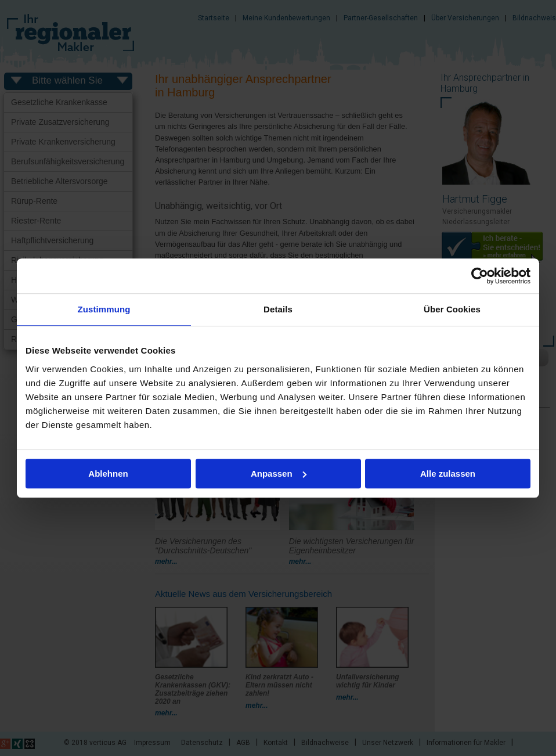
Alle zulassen (448, 474)
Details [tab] (278, 309)
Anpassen (279, 474)
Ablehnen (108, 474)
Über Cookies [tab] (452, 309)
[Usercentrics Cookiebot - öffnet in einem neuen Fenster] (480, 276)
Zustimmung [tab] (104, 309)
